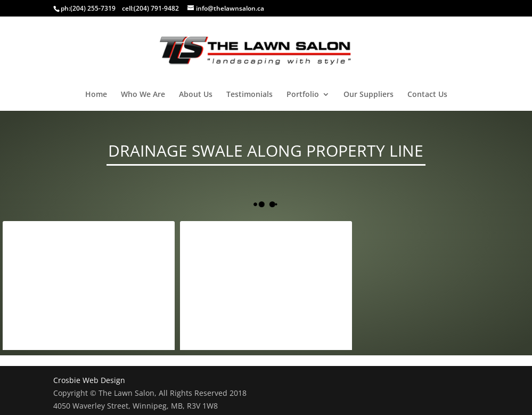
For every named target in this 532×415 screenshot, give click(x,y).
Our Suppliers (369, 95)
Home (96, 95)
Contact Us (427, 95)
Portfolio (303, 95)
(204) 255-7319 (93, 8)
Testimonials (249, 95)
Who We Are (143, 95)
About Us (196, 95)
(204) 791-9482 (156, 8)
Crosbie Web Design (89, 380)
